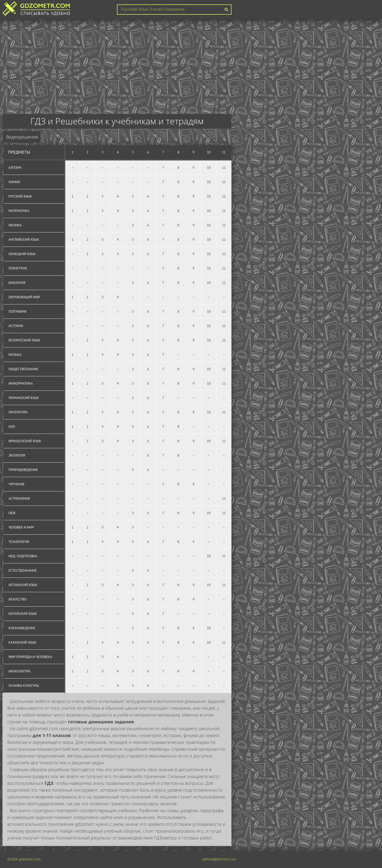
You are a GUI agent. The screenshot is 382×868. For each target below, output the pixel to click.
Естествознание (23, 570)
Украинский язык (24, 398)
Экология (17, 455)
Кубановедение (22, 628)
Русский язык (20, 196)
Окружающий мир (24, 297)
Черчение (17, 484)
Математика (19, 211)
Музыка (15, 355)
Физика (15, 225)
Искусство (18, 599)
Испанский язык (23, 585)
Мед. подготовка (23, 556)
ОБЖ (12, 513)
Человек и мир (21, 527)
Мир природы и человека (30, 657)
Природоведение (23, 470)
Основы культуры (24, 686)
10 (209, 152)
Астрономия (19, 499)
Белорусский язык (24, 340)
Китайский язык (23, 614)
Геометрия (18, 268)
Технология (19, 542)
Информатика (21, 383)
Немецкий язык (22, 254)
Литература (18, 412)
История (16, 326)
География (17, 311)
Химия (14, 182)
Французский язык (25, 441)
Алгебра (15, 168)
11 (224, 152)
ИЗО (12, 427)
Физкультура (19, 671)
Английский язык (24, 239)
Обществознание (24, 369)
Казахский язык (23, 642)
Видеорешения (22, 137)
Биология (17, 283)
